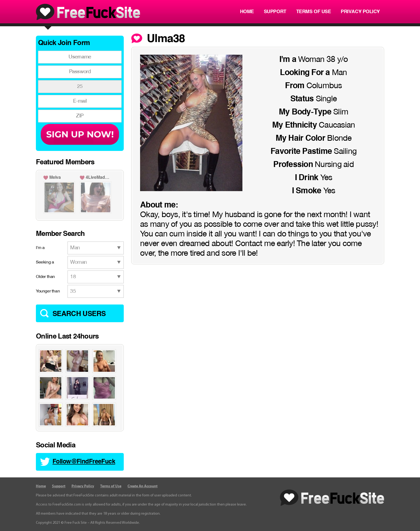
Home (247, 12)
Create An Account (142, 486)
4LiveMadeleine (99, 178)
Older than (45, 277)
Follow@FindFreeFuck (84, 462)
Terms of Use (314, 12)
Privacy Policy (360, 12)
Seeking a (45, 262)
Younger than (48, 291)
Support (275, 12)
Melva (55, 178)
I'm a (40, 248)
